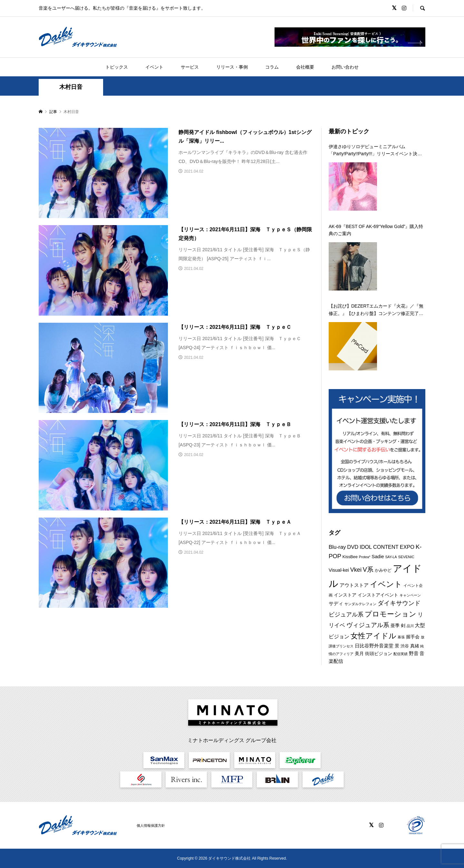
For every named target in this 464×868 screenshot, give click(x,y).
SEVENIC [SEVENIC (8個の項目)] (406, 557)
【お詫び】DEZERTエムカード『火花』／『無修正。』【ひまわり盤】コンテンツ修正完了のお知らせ (376, 310)
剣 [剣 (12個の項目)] (403, 625)
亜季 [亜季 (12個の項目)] (395, 625)
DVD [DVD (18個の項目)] (353, 547)
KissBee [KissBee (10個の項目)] (350, 557)
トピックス (117, 67)
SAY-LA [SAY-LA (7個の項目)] (391, 557)
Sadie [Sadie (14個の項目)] (378, 556)
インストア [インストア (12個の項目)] (345, 595)
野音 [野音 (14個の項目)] (414, 653)
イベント (154, 67)
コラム (272, 67)
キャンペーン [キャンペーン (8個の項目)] (410, 595)
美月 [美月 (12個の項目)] (359, 653)
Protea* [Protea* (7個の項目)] (365, 557)
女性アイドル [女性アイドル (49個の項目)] (373, 636)
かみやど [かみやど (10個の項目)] (383, 570)
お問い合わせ (345, 67)
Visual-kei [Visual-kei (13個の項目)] (339, 570)
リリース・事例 (232, 67)
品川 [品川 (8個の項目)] (410, 626)
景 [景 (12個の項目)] (397, 646)
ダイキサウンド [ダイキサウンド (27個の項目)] (399, 603)
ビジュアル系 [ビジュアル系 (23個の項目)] (346, 615)
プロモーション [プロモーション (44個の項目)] (391, 614)
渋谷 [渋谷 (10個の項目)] (405, 646)
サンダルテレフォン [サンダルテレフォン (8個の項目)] (360, 604)
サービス (190, 67)
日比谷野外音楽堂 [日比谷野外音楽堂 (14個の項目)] (374, 646)
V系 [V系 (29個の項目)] (368, 569)
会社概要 (305, 67)
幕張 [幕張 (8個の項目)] (401, 637)
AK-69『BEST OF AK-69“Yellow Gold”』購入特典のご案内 (376, 230)
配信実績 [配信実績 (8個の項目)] (401, 654)
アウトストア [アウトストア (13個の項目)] (354, 585)
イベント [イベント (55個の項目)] (386, 584)
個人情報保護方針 (151, 825)
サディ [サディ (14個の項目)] (336, 603)
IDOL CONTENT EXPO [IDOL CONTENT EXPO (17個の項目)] (387, 547)
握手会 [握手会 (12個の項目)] (413, 637)
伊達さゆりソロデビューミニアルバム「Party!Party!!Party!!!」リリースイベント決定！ (373, 151)
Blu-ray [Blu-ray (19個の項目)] (337, 547)
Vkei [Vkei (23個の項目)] (356, 570)
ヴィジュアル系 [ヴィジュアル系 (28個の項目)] (368, 625)
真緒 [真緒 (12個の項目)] (415, 646)
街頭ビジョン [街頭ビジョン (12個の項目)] (379, 653)
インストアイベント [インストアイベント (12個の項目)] (378, 595)
